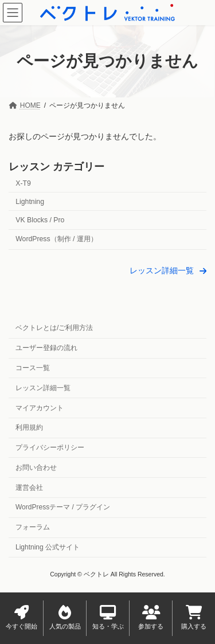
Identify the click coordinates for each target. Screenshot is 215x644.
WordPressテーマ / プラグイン (63, 508)
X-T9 (23, 183)
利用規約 (29, 428)
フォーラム (33, 528)
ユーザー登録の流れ (46, 348)
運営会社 (29, 488)
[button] (168, 270)
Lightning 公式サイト (48, 547)
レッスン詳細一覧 (43, 388)
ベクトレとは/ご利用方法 (54, 328)
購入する (194, 617)
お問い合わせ (36, 468)
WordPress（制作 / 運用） (56, 239)
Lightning (30, 202)
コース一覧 (33, 368)
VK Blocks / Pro (40, 220)
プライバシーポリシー (50, 448)
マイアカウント (40, 408)
